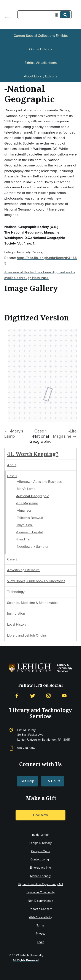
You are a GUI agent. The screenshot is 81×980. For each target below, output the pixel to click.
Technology (16, 592)
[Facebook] (17, 696)
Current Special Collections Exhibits (41, 36)
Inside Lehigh (40, 835)
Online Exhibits (41, 49)
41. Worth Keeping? (33, 454)
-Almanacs (24, 510)
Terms (40, 925)
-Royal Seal (24, 525)
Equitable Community (41, 892)
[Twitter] (33, 696)
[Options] (57, 15)
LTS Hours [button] (53, 781)
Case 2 (12, 559)
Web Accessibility (40, 917)
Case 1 (40, 431)
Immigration (16, 613)
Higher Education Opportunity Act (40, 884)
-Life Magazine (27, 503)
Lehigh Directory (40, 843)
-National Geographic (32, 496)
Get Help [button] (27, 781)
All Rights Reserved (26, 960)
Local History (17, 624)
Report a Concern (41, 909)
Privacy (41, 934)
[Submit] (65, 15)
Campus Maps (40, 851)
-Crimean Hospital (29, 532)
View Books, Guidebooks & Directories (36, 581)
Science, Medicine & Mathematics (33, 603)
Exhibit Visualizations (40, 63)
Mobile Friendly (40, 876)
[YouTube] (64, 696)
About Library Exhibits (40, 76)
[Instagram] (48, 696)
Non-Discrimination (40, 901)
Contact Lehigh (40, 859)
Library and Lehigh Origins (27, 635)
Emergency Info (40, 868)
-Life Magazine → (65, 434)
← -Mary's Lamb (14, 434)
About (12, 465)
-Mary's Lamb (26, 489)
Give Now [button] (40, 815)
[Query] (44, 15)
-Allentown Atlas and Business (39, 482)
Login (41, 942)
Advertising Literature (23, 570)
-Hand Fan (24, 539)
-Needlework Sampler (32, 547)
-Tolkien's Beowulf (29, 518)
